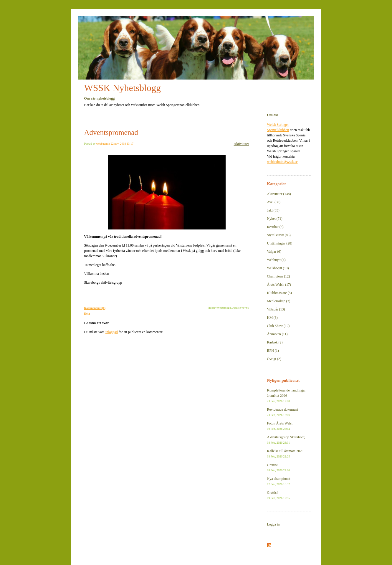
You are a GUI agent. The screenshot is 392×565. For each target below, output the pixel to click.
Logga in (273, 524)
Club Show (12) (278, 326)
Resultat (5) (275, 227)
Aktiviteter (242, 144)
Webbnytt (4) (276, 260)
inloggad (112, 332)
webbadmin (103, 144)
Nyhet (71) (275, 219)
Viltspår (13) (276, 309)
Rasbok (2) (275, 342)
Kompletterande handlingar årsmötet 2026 (287, 395)
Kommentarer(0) (95, 308)
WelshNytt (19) (278, 268)
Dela (87, 314)
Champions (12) (279, 276)
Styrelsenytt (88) (279, 235)
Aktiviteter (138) (279, 194)
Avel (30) (274, 202)
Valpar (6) (274, 252)
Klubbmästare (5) (279, 293)
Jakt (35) (273, 210)
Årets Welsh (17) (279, 285)
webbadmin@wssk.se (282, 162)
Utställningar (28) (280, 243)
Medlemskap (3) (279, 301)
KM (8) (272, 318)
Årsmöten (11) (277, 334)
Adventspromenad (111, 132)
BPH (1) (273, 351)
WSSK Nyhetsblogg (123, 88)
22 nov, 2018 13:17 (122, 144)
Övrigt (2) (274, 359)
